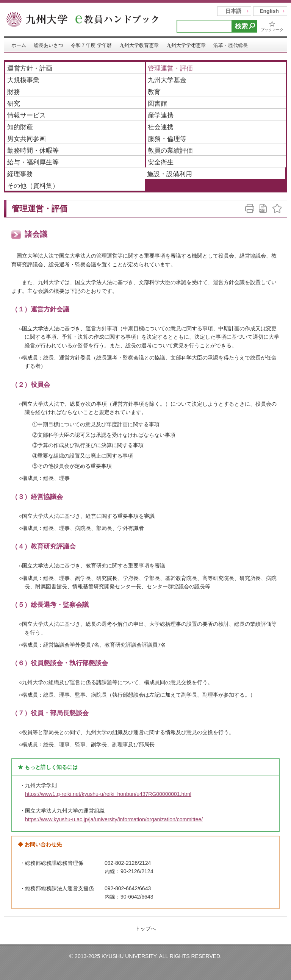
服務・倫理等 (167, 139)
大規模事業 (23, 80)
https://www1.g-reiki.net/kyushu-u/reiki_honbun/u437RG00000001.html (108, 794)
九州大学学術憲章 (186, 45)
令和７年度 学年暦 (91, 45)
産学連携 (161, 115)
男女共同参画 (27, 139)
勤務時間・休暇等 (33, 151)
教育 (154, 92)
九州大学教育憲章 (139, 45)
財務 (14, 92)
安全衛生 (161, 162)
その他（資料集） (33, 186)
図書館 (157, 104)
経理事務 (20, 174)
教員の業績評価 (170, 151)
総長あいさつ (48, 45)
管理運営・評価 (170, 68)
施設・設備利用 (170, 174)
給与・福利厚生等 (33, 162)
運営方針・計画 (30, 68)
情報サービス (27, 115)
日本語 (233, 11)
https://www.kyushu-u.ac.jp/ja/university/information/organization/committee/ (114, 819)
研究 (14, 104)
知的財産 (20, 127)
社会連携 (161, 127)
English (269, 11)
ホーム (19, 45)
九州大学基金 (167, 80)
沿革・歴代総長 (231, 45)
